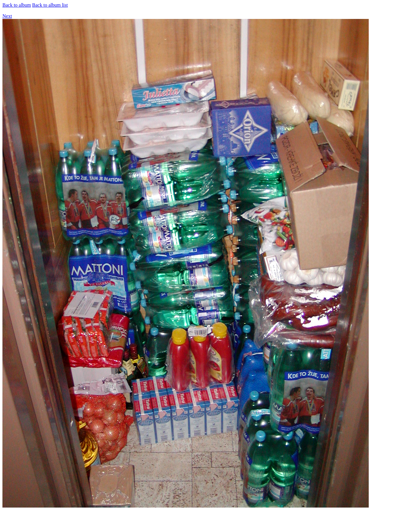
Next (7, 16)
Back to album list (50, 5)
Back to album (17, 5)
